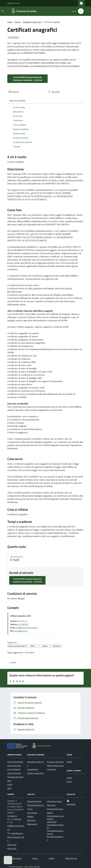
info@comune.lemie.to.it (27, 628)
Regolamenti (32, 824)
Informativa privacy (55, 801)
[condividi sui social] (13, 92)
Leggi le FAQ (52, 822)
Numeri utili (12, 848)
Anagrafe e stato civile (32, 22)
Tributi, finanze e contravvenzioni (55, 767)
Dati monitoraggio (14, 858)
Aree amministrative (15, 762)
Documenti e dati (14, 766)
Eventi (69, 781)
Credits (51, 858)
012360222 (23, 624)
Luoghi (69, 778)
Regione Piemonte (14, 3)
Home (10, 22)
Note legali (51, 805)
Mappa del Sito (71, 858)
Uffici (9, 788)
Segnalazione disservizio (55, 826)
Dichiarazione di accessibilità (55, 811)
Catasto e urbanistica (35, 773)
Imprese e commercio (55, 762)
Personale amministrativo (15, 779)
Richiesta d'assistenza (55, 838)
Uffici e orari (12, 845)
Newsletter (71, 804)
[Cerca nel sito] (80, 11)
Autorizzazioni (33, 769)
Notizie (69, 762)
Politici (10, 784)
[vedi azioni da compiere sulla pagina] (54, 92)
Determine (31, 820)
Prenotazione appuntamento (55, 832)
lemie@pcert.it (21, 631)
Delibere (30, 816)
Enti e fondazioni (14, 769)
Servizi (18, 22)
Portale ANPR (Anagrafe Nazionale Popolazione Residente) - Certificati (28, 79)
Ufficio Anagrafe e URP (21, 616)
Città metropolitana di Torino (36, 807)
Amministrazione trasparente (55, 817)
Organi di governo (14, 773)
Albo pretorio (32, 813)
